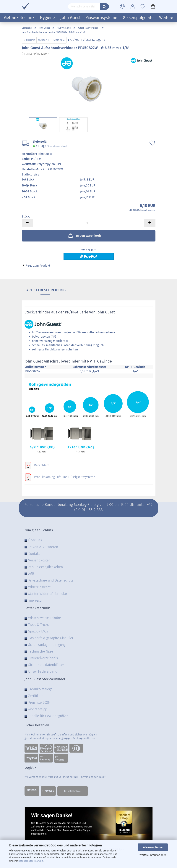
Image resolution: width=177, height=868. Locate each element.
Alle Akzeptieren (153, 847)
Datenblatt (42, 465)
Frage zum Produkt (38, 266)
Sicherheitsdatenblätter (46, 665)
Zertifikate (36, 696)
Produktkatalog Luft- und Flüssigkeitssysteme (65, 477)
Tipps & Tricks (38, 625)
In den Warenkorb (84, 235)
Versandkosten (39, 560)
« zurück (29, 40)
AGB (31, 574)
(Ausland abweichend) (57, 146)
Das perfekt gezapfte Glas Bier (51, 638)
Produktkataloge (40, 689)
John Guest (70, 18)
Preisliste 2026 (39, 703)
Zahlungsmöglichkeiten (46, 567)
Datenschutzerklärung (31, 861)
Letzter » (59, 40)
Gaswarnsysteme (102, 18)
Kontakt (34, 554)
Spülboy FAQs (38, 631)
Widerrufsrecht (39, 587)
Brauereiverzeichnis (43, 658)
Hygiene (47, 18)
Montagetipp (38, 709)
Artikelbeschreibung (45, 290)
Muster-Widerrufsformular (48, 594)
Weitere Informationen (153, 855)
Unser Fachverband (43, 671)
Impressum (36, 600)
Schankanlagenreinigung (47, 645)
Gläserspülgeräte (138, 18)
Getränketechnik (19, 18)
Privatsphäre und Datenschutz (51, 580)
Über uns (35, 540)
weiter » (44, 40)
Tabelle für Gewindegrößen (48, 716)
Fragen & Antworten (43, 547)
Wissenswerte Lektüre (45, 618)
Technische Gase (41, 651)
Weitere (166, 18)
